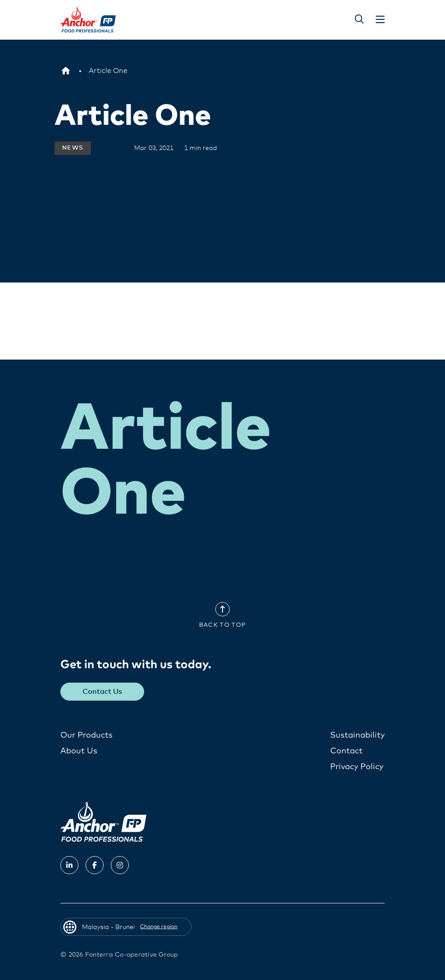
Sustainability (357, 735)
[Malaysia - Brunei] (66, 71)
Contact (346, 751)
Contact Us (103, 691)
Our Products (86, 735)
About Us (79, 751)
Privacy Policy (357, 766)
